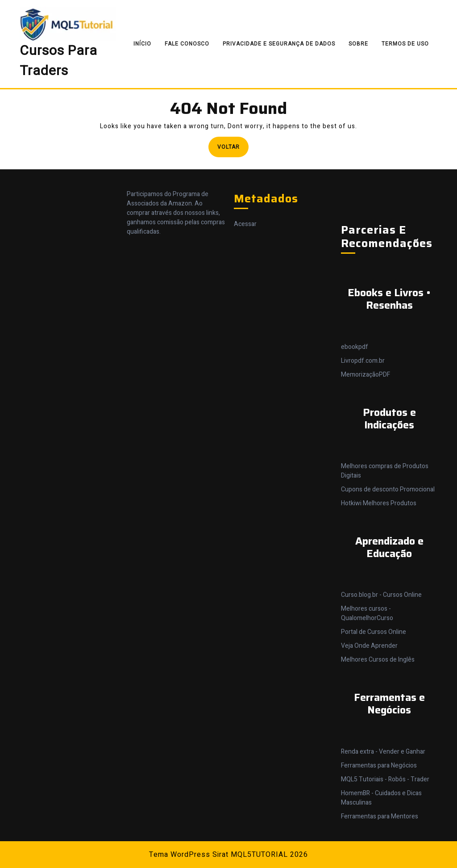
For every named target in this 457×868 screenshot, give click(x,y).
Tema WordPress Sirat (189, 855)
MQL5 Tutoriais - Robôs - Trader (385, 779)
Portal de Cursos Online (374, 632)
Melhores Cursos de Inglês (378, 660)
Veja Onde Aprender (369, 646)
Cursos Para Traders (58, 61)
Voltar (233, 146)
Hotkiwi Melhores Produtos (379, 503)
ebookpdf (355, 347)
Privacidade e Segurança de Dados (279, 44)
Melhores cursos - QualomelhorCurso (367, 613)
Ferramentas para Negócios (379, 765)
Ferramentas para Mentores (380, 816)
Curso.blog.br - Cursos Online (381, 595)
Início (142, 44)
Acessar (245, 224)
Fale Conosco (187, 44)
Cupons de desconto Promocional (388, 489)
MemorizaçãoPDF (366, 375)
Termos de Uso (405, 44)
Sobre (358, 44)
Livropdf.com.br (363, 361)
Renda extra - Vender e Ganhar (383, 752)
